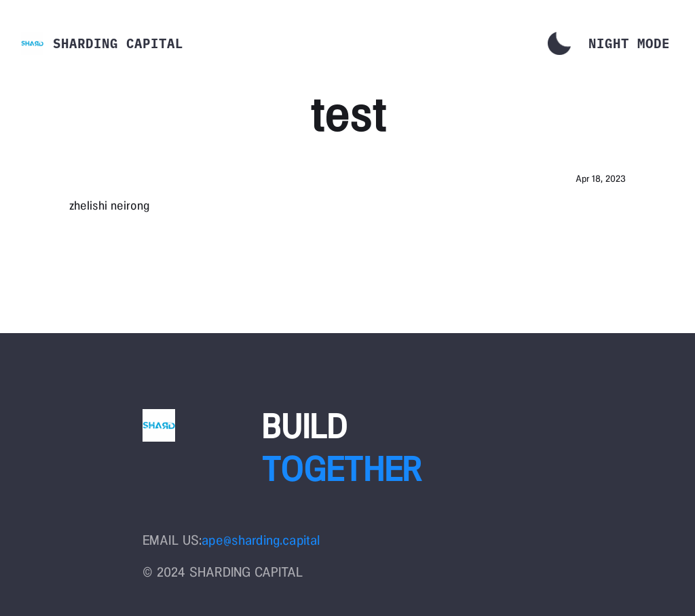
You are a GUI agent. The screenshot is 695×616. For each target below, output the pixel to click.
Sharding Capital (118, 43)
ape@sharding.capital (261, 540)
